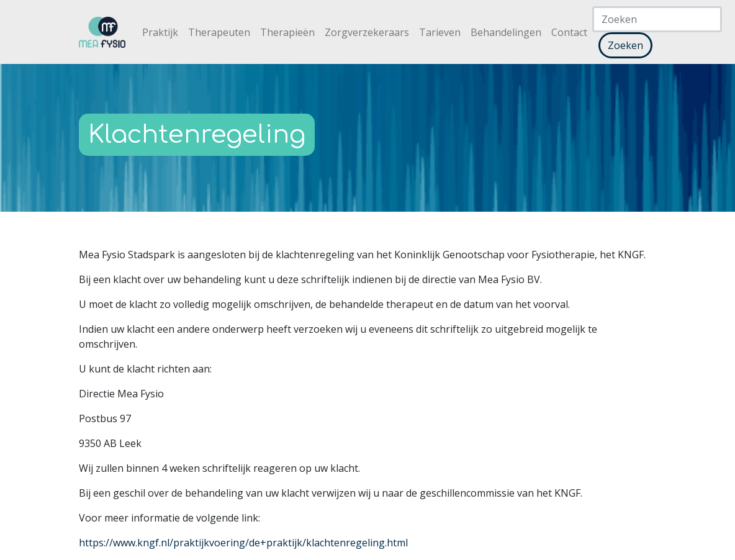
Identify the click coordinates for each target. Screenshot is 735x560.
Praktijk (160, 32)
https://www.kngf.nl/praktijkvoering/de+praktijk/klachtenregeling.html (243, 543)
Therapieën (287, 32)
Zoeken (625, 45)
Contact (569, 32)
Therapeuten (219, 32)
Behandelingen (506, 32)
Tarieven (440, 32)
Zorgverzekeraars (367, 32)
